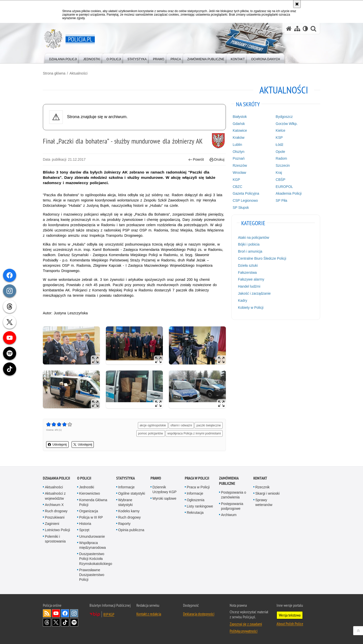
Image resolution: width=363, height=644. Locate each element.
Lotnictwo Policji (57, 530)
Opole (280, 152)
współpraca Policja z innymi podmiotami (194, 433)
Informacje (126, 487)
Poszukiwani (55, 517)
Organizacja (89, 511)
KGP (236, 180)
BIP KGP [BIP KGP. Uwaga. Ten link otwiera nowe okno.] (109, 614)
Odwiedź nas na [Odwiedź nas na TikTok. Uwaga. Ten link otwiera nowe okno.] (65, 622)
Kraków (239, 138)
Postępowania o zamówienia (234, 495)
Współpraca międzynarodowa (93, 545)
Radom (281, 158)
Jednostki (87, 487)
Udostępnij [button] (57, 445)
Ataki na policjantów (254, 238)
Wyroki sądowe (164, 498)
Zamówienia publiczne (229, 481)
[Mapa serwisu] (297, 29)
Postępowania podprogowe (232, 506)
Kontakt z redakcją (149, 614)
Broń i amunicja (250, 251)
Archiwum (229, 515)
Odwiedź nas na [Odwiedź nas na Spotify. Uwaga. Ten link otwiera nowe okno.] (74, 622)
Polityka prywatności (244, 631)
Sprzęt (84, 530)
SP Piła (282, 200)
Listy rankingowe (200, 506)
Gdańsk (239, 124)
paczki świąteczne (209, 425)
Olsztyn (239, 152)
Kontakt (260, 478)
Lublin (237, 145)
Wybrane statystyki (126, 502)
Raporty (124, 524)
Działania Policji (56, 478)
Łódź (280, 145)
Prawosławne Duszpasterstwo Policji (92, 575)
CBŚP (281, 180)
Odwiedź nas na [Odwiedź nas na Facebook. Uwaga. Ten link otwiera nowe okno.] (65, 613)
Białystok (240, 117)
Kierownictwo (89, 493)
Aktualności (78, 73)
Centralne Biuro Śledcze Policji (262, 258)
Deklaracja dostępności (199, 614)
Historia (85, 524)
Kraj (279, 173)
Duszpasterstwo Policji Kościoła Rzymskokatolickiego (96, 559)
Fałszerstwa (247, 273)
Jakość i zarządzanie (254, 293)
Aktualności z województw (55, 496)
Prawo (156, 478)
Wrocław (239, 173)
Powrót (196, 160)
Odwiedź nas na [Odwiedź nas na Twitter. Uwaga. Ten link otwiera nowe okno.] (56, 622)
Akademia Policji (289, 193)
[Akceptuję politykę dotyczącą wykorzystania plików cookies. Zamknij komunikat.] (297, 4)
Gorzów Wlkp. (287, 124)
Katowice (240, 130)
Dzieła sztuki (248, 265)
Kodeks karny (129, 511)
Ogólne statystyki (132, 493)
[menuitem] (63, 58)
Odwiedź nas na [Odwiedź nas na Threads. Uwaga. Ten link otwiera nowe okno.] (47, 622)
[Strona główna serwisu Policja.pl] (289, 29)
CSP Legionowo (245, 200)
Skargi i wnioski (267, 493)
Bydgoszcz (284, 117)
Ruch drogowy (56, 511)
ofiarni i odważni (181, 425)
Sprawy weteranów (264, 502)
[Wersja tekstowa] (305, 29)
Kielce (281, 130)
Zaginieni (52, 524)
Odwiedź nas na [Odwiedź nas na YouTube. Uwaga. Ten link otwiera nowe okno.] (56, 613)
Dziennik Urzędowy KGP (165, 489)
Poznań (239, 158)
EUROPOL (284, 187)
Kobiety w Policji (251, 308)
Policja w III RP (91, 517)
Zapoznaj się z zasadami (246, 624)
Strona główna (54, 73)
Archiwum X (54, 505)
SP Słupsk (241, 208)
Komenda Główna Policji (93, 502)
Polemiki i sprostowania (55, 539)
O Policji (84, 478)
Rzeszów (240, 165)
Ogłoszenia (196, 500)
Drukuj (217, 160)
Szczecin (283, 165)
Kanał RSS (47, 613)
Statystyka (126, 478)
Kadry (243, 300)
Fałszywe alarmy (251, 279)
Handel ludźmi (249, 286)
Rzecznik (263, 487)
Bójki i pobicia (249, 244)
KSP (279, 138)
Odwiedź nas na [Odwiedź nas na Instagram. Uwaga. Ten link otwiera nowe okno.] (74, 613)
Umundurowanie (92, 536)
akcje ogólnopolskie (153, 425)
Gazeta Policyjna (246, 193)
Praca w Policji (197, 478)
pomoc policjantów (151, 433)
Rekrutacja (195, 513)
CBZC (237, 187)
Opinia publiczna (131, 530)
